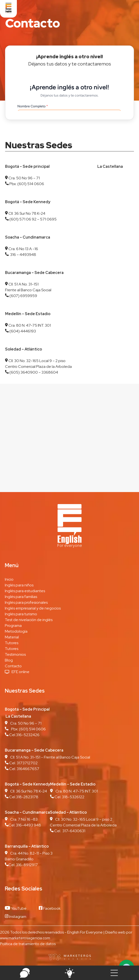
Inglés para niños (19, 585)
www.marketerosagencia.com (25, 938)
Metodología (16, 631)
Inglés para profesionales (26, 602)
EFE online (20, 672)
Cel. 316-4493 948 (23, 825)
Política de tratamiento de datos (28, 944)
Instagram (16, 917)
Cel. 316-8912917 (21, 865)
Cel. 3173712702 (23, 763)
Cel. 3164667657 (24, 769)
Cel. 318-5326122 (69, 797)
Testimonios (15, 654)
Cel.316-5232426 (24, 735)
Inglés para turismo (21, 614)
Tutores (12, 643)
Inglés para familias (21, 597)
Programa (13, 626)
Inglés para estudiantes (25, 591)
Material (12, 637)
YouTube (16, 908)
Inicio (9, 579)
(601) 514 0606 (32, 729)
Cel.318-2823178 (23, 797)
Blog (9, 660)
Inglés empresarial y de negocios (33, 608)
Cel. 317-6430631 (69, 831)
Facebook (50, 908)
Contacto (13, 666)
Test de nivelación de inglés (29, 620)
